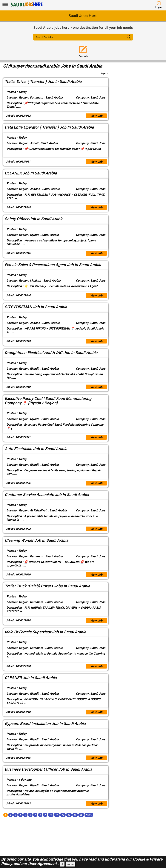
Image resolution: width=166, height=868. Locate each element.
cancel (71, 864)
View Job (96, 116)
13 (69, 816)
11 (56, 816)
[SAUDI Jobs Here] (26, 6)
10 (50, 816)
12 (63, 816)
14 (75, 816)
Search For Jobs (45, 37)
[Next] (89, 816)
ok (62, 864)
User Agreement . (43, 864)
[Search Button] (124, 40)
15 (81, 816)
